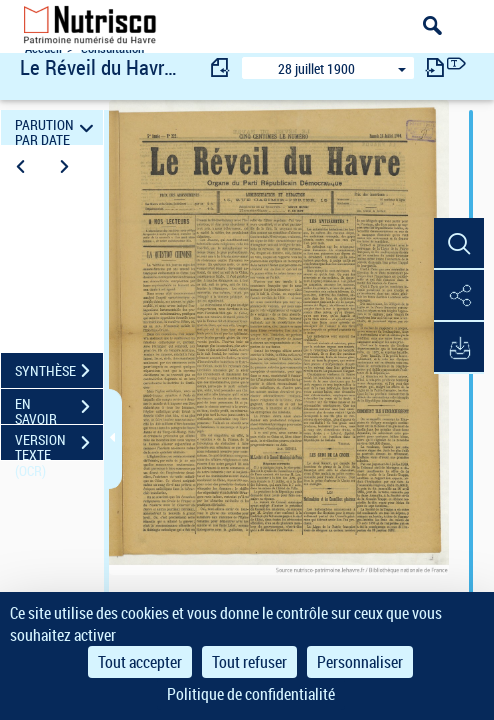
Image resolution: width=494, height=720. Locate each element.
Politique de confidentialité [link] (251, 694)
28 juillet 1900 (316, 68)
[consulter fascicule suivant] (435, 67)
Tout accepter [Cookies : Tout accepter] (140, 662)
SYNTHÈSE (59, 371)
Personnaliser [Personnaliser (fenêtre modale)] (360, 662)
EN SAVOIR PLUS (59, 409)
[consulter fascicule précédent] (221, 67)
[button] (459, 244)
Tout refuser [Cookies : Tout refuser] (249, 662)
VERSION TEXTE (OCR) (59, 445)
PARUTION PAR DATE (57, 127)
